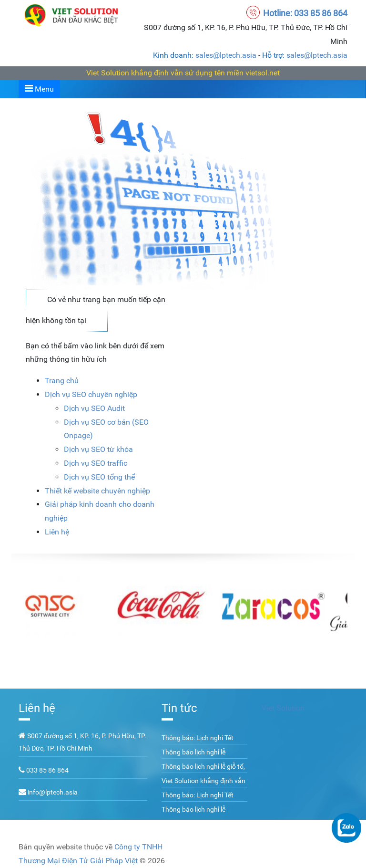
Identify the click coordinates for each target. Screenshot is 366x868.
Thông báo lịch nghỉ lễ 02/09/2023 (193, 757)
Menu (39, 89)
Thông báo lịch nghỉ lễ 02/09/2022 (193, 815)
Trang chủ (62, 381)
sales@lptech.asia (226, 55)
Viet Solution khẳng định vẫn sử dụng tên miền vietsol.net (183, 73)
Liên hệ (57, 532)
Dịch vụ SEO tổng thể (99, 477)
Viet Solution (283, 708)
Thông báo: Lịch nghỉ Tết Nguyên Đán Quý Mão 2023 (202, 800)
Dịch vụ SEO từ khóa (98, 449)
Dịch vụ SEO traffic (96, 463)
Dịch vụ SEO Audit (94, 408)
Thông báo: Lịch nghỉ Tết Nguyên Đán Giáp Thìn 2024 (203, 743)
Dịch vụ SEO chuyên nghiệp (91, 394)
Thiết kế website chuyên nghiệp (97, 491)
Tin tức (179, 708)
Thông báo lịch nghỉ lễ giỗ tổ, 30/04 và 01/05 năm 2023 (203, 772)
